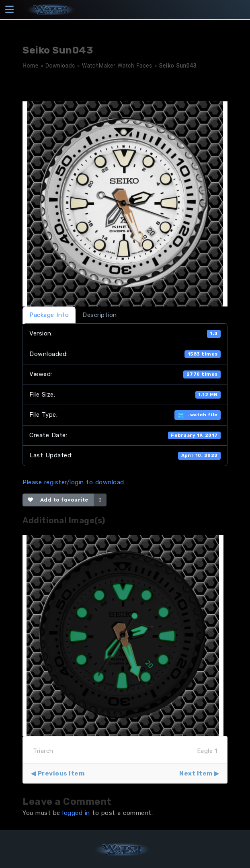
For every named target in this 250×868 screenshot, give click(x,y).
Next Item (196, 773)
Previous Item (61, 773)
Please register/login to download (73, 482)
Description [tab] (100, 315)
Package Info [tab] (49, 315)
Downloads (60, 66)
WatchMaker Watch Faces (117, 66)
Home (31, 66)
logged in (76, 813)
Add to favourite (58, 500)
